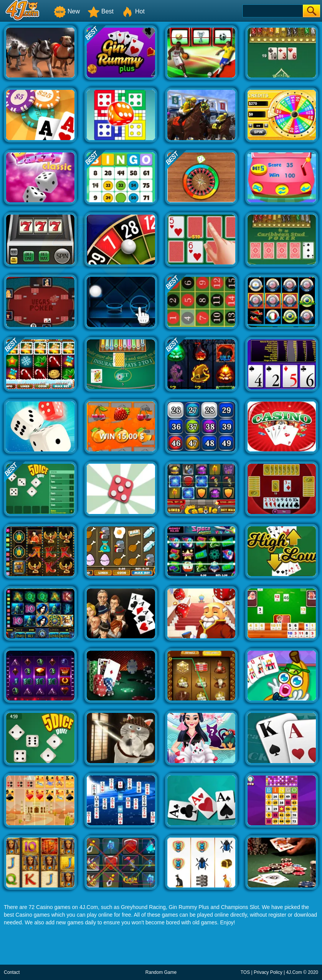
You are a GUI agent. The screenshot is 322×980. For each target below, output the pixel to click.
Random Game (161, 972)
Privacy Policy (268, 972)
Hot (133, 11)
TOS (245, 972)
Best (101, 11)
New (67, 11)
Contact (12, 972)
